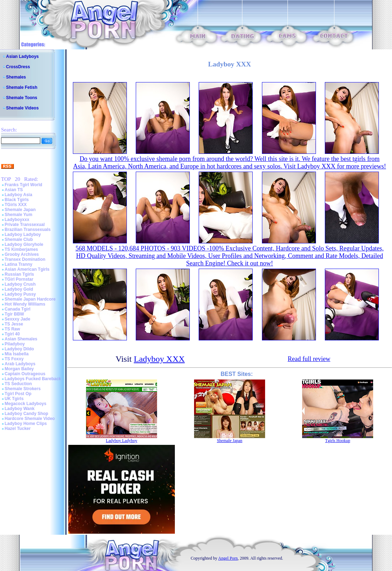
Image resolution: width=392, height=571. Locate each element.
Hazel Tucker (18, 429)
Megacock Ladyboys (25, 404)
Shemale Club (19, 239)
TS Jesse (14, 324)
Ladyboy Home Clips (26, 424)
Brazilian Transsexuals (28, 230)
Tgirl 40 (12, 334)
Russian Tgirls (19, 274)
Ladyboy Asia (18, 195)
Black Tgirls (17, 200)
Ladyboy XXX (159, 359)
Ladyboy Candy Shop (26, 414)
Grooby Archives (22, 254)
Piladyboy (15, 344)
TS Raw (12, 329)
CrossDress (18, 67)
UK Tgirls (14, 399)
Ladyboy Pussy (20, 294)
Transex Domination (25, 259)
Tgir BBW (14, 314)
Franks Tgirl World (23, 185)
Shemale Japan (20, 210)
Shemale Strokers (23, 389)
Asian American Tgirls (27, 269)
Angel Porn (228, 558)
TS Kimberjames (21, 249)
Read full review (309, 359)
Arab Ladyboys (20, 364)
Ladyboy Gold (19, 289)
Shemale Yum (18, 215)
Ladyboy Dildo (19, 349)
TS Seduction (18, 384)
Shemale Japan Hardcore (30, 299)
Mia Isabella (17, 354)
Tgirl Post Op (18, 394)
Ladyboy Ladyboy (23, 235)
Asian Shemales (21, 339)
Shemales (16, 77)
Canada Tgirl (18, 309)
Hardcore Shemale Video (30, 419)
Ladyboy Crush (20, 284)
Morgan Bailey (19, 369)
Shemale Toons (22, 98)
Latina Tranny (18, 264)
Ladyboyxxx (17, 220)
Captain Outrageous (25, 374)
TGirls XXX (16, 205)
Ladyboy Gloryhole (24, 244)
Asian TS (14, 190)
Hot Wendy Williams (25, 304)
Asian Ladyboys (22, 56)
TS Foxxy (14, 359)
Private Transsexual (25, 225)
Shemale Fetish (22, 87)
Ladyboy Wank (20, 409)
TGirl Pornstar (19, 279)
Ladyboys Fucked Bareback (33, 379)
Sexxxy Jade (17, 319)
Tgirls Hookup (338, 441)
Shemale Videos (22, 108)
